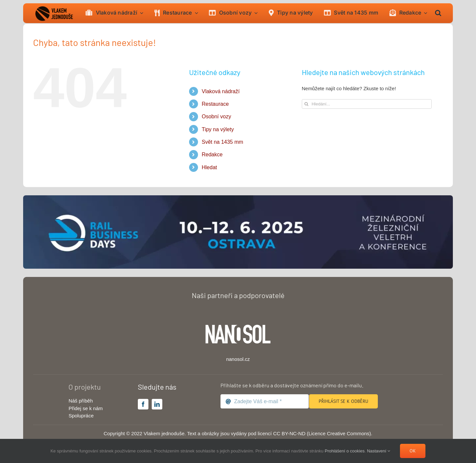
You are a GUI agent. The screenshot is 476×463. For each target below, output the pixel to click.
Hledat (209, 167)
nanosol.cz (238, 359)
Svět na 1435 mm (222, 142)
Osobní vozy (216, 116)
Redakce (212, 154)
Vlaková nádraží (221, 91)
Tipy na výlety (218, 129)
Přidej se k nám (85, 408)
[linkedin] (157, 404)
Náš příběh (80, 401)
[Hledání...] (367, 104)
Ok (413, 451)
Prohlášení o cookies (345, 451)
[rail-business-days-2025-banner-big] (238, 198)
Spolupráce (81, 416)
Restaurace (215, 104)
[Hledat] (307, 104)
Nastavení (378, 451)
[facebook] (143, 404)
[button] (438, 13)
